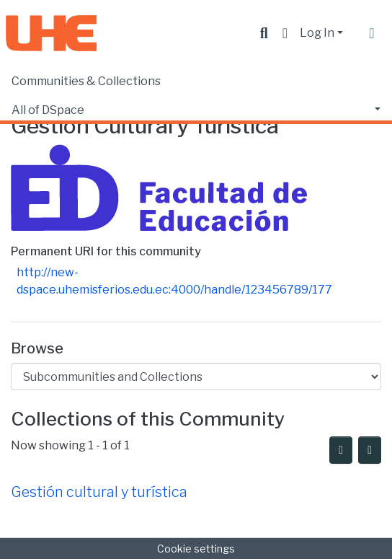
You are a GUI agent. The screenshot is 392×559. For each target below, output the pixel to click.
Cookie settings (196, 549)
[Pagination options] (370, 450)
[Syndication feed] (341, 450)
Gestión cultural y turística (99, 492)
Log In (317, 33)
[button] (285, 33)
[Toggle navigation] (372, 33)
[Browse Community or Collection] (196, 377)
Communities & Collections (86, 81)
